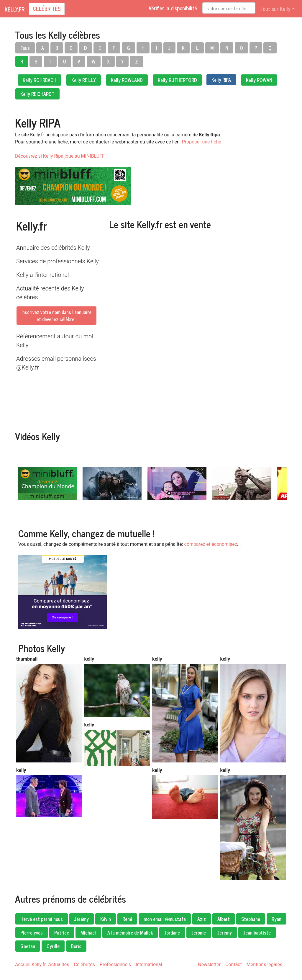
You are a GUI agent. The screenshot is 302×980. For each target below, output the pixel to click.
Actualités (59, 965)
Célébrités (47, 9)
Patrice (62, 932)
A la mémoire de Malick (130, 932)
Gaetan (28, 946)
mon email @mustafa (165, 919)
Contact (234, 965)
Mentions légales (264, 965)
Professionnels (115, 965)
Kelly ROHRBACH (40, 80)
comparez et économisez (211, 544)
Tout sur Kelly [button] (275, 9)
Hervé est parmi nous (42, 919)
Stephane (251, 919)
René (127, 919)
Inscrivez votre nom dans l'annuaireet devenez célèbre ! (56, 316)
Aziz (202, 919)
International (149, 965)
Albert (224, 919)
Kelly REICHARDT (37, 94)
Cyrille (53, 946)
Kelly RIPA (221, 80)
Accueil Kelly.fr (30, 965)
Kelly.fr (15, 9)
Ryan (276, 919)
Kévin (106, 919)
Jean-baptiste (257, 932)
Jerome (199, 932)
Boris (76, 946)
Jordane (172, 932)
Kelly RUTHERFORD (177, 80)
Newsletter (209, 965)
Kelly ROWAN (259, 80)
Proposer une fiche (202, 142)
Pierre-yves (32, 932)
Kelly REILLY (84, 80)
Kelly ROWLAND (127, 80)
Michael (88, 932)
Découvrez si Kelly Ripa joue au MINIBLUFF (60, 156)
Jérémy (82, 919)
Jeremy (225, 932)
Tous (25, 48)
